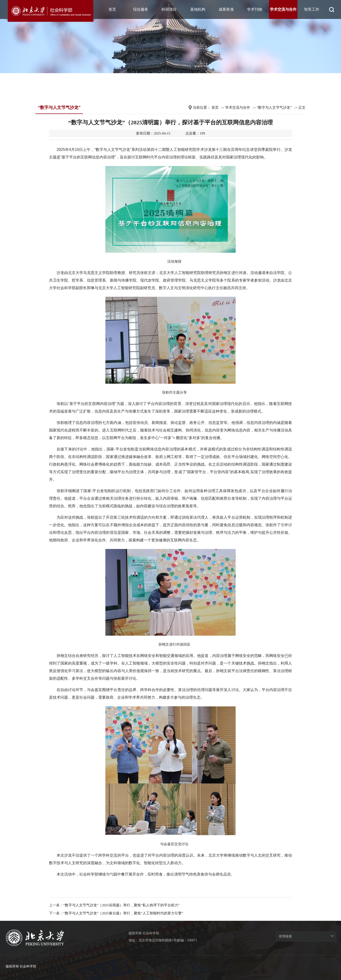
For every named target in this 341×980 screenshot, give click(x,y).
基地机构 (198, 9)
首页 (112, 9)
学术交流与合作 (283, 9)
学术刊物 (255, 9)
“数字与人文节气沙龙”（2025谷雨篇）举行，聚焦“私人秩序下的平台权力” (121, 905)
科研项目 (169, 9)
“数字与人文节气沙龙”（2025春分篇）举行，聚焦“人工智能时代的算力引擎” (123, 913)
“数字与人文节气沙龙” (274, 108)
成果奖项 (226, 9)
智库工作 (312, 9)
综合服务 (141, 9)
